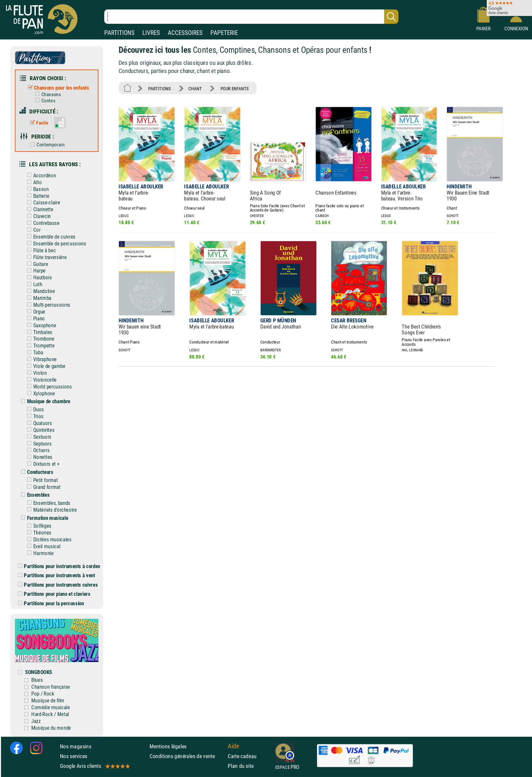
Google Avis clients (95, 766)
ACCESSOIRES (185, 33)
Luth (33, 284)
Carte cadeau (242, 756)
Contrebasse (42, 223)
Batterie (37, 196)
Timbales (38, 332)
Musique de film (48, 701)
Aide (233, 746)
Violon (35, 373)
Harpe (35, 271)
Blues (37, 680)
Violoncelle (40, 380)
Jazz (36, 721)
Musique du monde (51, 728)
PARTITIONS (119, 33)
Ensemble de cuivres (50, 237)
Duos (34, 410)
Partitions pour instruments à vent (57, 575)
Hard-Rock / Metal (50, 714)
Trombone (39, 339)
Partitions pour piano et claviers (54, 594)
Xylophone (39, 393)
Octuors (37, 450)
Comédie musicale (51, 707)
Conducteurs (36, 472)
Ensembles (34, 495)
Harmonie (39, 553)
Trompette (39, 346)
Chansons (46, 95)
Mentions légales (168, 746)
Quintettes (39, 430)
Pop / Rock (43, 694)
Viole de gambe (45, 366)
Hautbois (38, 278)
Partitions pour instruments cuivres (58, 585)
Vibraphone (40, 359)
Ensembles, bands (47, 503)
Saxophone (40, 325)
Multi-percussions (47, 305)
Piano (35, 319)
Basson (36, 189)
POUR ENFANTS (235, 88)
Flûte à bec (40, 250)
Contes (44, 101)
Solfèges (38, 526)
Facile (38, 123)
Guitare (36, 264)
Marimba (38, 298)
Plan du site (241, 766)
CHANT (195, 88)
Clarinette (39, 209)
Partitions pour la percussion (51, 603)
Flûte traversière (45, 257)
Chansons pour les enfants (57, 88)
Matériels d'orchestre (50, 510)
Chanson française (51, 687)
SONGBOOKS (39, 672)
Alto (33, 182)
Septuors (38, 443)
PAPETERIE (224, 33)
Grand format (42, 487)
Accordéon (40, 176)
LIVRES (151, 33)
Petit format (41, 480)
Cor (32, 230)
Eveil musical (42, 546)
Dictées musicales (48, 540)
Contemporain (46, 145)
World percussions (48, 387)
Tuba (34, 352)
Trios (34, 416)
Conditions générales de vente (187, 756)
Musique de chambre (44, 401)
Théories (38, 533)
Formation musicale (43, 518)
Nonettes (38, 457)
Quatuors (38, 423)
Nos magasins (76, 746)
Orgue (35, 312)
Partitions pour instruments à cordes (59, 566)
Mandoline (39, 291)
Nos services (74, 756)
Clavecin (37, 216)
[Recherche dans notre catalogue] (251, 17)
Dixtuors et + (42, 464)
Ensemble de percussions (55, 244)
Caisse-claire (42, 203)
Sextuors (38, 437)
